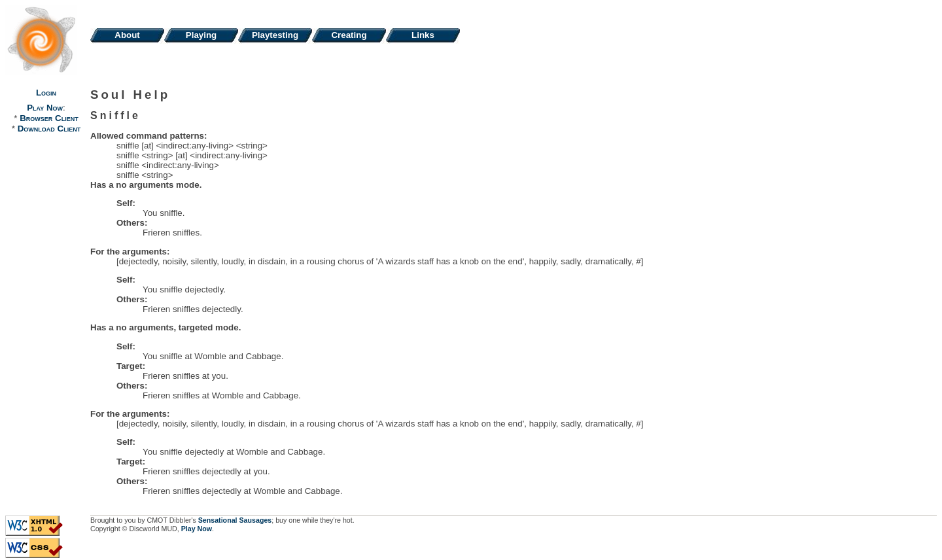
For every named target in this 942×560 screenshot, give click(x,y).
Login (46, 93)
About (127, 35)
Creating (349, 35)
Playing (201, 35)
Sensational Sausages (235, 520)
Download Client (49, 129)
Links (423, 35)
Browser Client (49, 118)
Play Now (45, 108)
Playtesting (275, 35)
